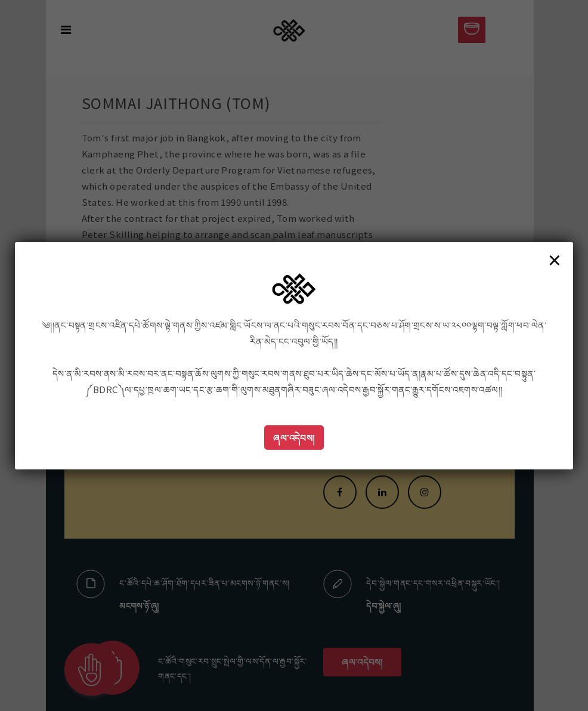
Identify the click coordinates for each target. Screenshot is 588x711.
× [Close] (555, 259)
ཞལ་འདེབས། (294, 438)
